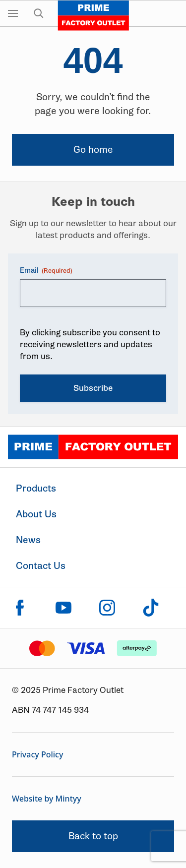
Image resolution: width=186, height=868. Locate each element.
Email (46, 271)
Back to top (93, 836)
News (28, 540)
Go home (93, 150)
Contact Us (41, 566)
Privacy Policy (37, 754)
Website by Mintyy (47, 799)
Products (36, 488)
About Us (36, 514)
